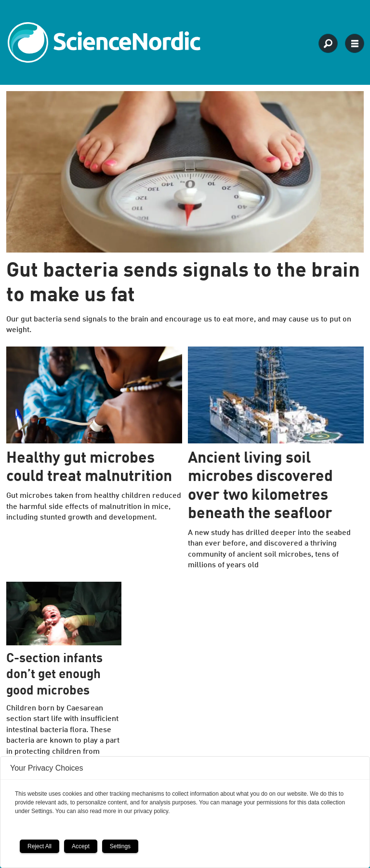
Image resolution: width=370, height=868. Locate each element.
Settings (120, 846)
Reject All (40, 846)
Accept (81, 846)
